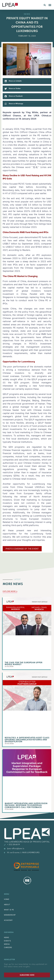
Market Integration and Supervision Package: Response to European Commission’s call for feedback (26, 805)
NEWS (7, 937)
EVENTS (7, 941)
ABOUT (7, 905)
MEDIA (7, 944)
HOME (7, 899)
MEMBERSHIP (10, 915)
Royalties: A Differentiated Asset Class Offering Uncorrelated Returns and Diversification (27, 740)
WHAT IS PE (9, 910)
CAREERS (8, 947)
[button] (45, 5)
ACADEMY (8, 920)
